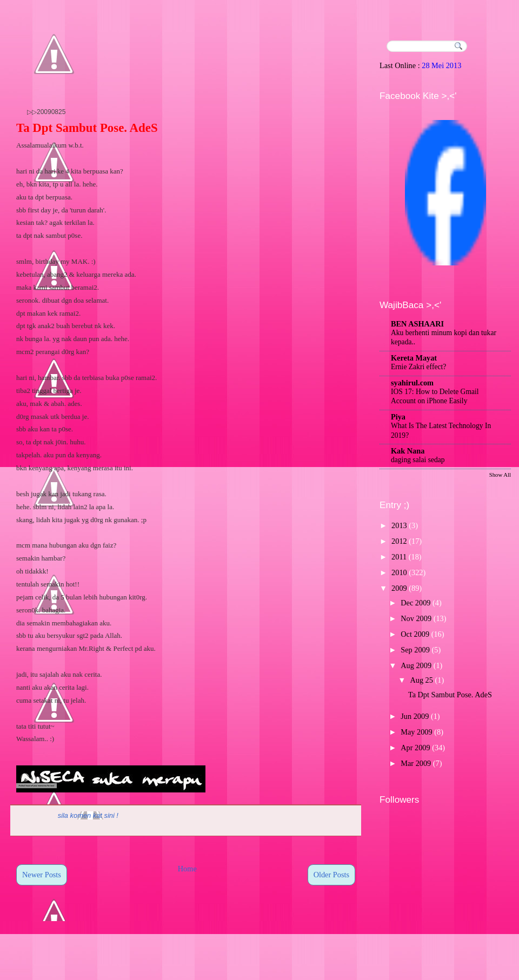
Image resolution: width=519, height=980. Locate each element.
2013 (399, 525)
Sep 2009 (415, 650)
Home (187, 869)
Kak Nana (408, 451)
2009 (399, 588)
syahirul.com (412, 383)
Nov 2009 (416, 618)
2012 (399, 541)
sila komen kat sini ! (88, 815)
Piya (398, 417)
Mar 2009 (416, 763)
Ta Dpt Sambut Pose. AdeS (87, 128)
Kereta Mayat (414, 358)
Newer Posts (42, 875)
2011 (399, 557)
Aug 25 (421, 680)
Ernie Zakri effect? (418, 367)
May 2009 (416, 732)
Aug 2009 (416, 665)
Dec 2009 (415, 603)
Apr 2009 (415, 748)
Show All (500, 475)
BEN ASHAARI (417, 324)
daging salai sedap (418, 460)
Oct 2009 (415, 634)
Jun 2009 (415, 716)
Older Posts (331, 875)
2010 (399, 572)
